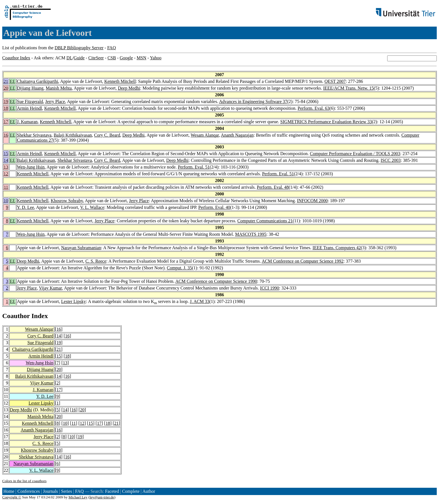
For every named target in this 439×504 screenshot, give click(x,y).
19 (6, 102)
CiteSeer (96, 58)
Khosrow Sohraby (67, 201)
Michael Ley (78, 497)
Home (9, 491)
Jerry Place (55, 102)
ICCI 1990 (270, 288)
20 (6, 88)
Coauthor (16, 316)
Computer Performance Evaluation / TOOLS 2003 (355, 154)
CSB (112, 58)
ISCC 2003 (391, 160)
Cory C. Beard (107, 135)
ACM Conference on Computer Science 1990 (216, 281)
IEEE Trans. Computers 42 (337, 248)
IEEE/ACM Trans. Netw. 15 (348, 88)
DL (69, 58)
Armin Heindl (30, 108)
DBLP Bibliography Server (79, 48)
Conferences (29, 491)
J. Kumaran (27, 122)
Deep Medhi (129, 88)
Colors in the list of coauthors (24, 481)
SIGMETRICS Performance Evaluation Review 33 (326, 122)
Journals (50, 491)
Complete (131, 491)
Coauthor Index (16, 58)
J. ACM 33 (200, 301)
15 (6, 154)
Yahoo (156, 58)
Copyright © (12, 497)
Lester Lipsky (73, 301)
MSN (142, 58)
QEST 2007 (335, 81)
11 (6, 187)
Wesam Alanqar (205, 135)
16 (6, 135)
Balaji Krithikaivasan (73, 135)
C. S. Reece (96, 261)
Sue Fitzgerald (30, 102)
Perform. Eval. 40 (214, 207)
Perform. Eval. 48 (273, 187)
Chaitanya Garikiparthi (38, 81)
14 (6, 160)
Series (66, 491)
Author (149, 491)
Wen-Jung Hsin (31, 167)
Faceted (112, 491)
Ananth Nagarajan (237, 135)
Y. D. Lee (26, 207)
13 (6, 167)
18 (6, 108)
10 (6, 201)
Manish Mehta (59, 88)
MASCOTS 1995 (251, 234)
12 (6, 174)
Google (126, 58)
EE (13, 81)
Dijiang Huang (30, 88)
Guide (79, 58)
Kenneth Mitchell (120, 81)
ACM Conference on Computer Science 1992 (303, 261)
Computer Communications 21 (265, 221)
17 (6, 122)
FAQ (112, 48)
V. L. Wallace (92, 207)
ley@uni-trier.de (102, 497)
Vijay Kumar (50, 288)
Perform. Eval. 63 (314, 108)
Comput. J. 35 (179, 268)
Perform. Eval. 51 (194, 167)
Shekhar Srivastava (34, 135)
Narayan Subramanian (81, 248)
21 (6, 81)
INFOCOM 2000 (312, 201)
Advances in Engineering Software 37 (253, 102)
